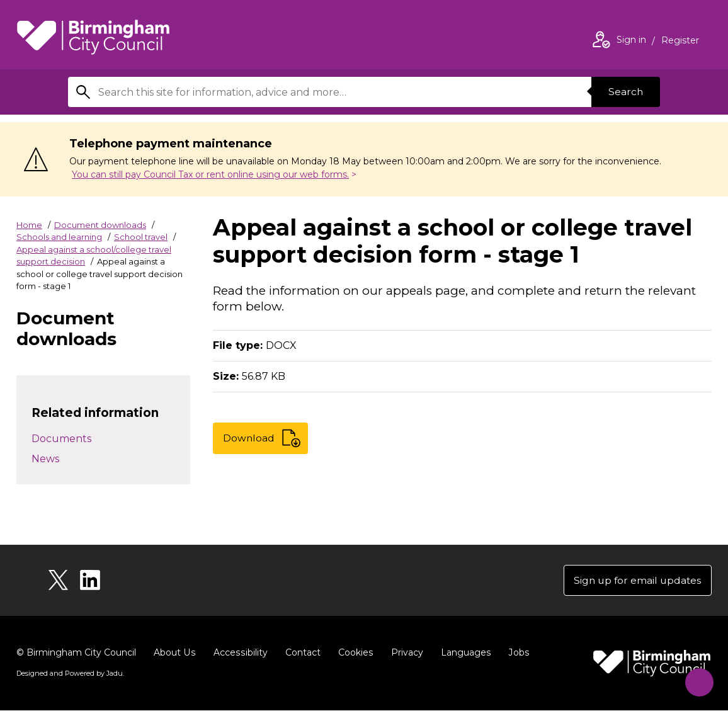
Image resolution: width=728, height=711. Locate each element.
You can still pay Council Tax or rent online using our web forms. (210, 174)
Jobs (515, 653)
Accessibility (239, 653)
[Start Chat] (696, 679)
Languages (463, 653)
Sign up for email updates (636, 580)
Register (680, 42)
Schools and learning (59, 237)
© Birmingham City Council (76, 653)
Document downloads (100, 225)
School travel (141, 237)
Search (625, 92)
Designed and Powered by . (70, 674)
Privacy (404, 653)
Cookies (353, 653)
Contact (300, 653)
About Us (174, 653)
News (45, 459)
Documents (61, 439)
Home (29, 225)
